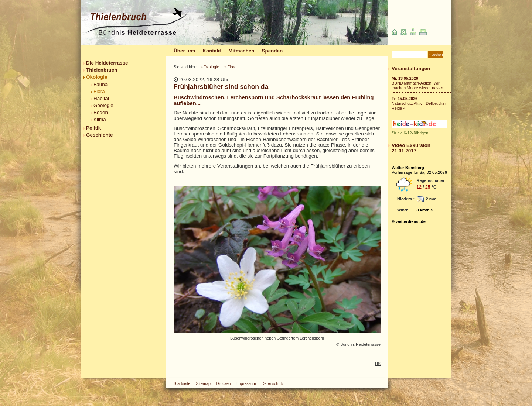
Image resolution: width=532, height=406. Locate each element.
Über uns (184, 51)
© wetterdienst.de (409, 221)
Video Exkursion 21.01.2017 (411, 148)
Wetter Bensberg (408, 168)
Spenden (272, 51)
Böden (101, 112)
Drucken (224, 383)
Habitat (101, 98)
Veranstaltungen (235, 166)
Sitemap (203, 383)
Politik (93, 128)
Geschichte (99, 135)
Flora (99, 91)
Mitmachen (241, 51)
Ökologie (97, 77)
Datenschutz (273, 383)
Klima (100, 119)
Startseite (182, 383)
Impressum (246, 383)
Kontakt (212, 51)
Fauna (100, 84)
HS (378, 364)
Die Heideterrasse (107, 63)
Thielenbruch (102, 70)
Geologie (103, 105)
